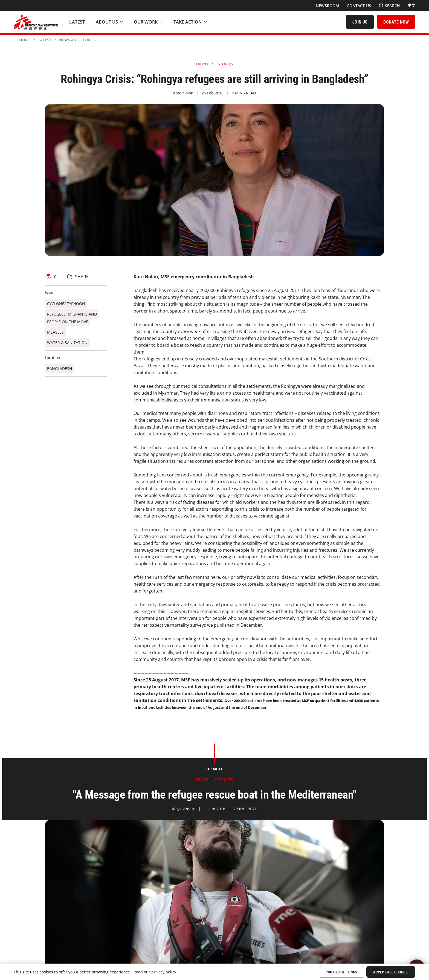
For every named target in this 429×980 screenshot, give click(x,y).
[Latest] (77, 22)
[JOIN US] (360, 22)
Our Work (148, 22)
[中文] (411, 5)
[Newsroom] (327, 6)
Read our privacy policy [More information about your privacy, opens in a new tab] (155, 972)
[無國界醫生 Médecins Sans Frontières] (36, 22)
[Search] (389, 6)
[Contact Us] (359, 6)
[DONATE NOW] (396, 22)
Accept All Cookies (391, 972)
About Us (109, 22)
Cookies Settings (341, 972)
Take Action (190, 22)
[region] (215, 972)
